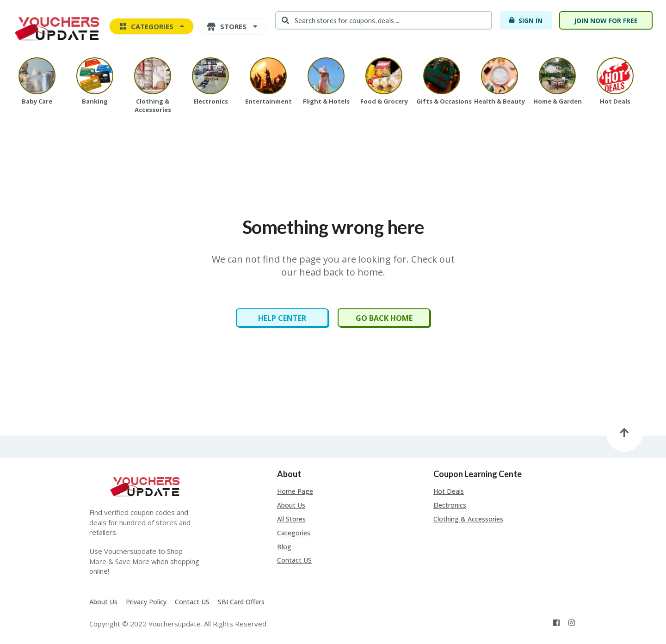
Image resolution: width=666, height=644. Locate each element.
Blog (284, 547)
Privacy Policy (146, 602)
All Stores (291, 519)
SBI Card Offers (241, 602)
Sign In (526, 20)
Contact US (294, 560)
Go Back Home (384, 318)
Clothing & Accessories (468, 519)
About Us (291, 505)
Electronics (450, 505)
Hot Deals (449, 491)
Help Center (282, 318)
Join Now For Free (606, 21)
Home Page (295, 491)
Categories (294, 533)
